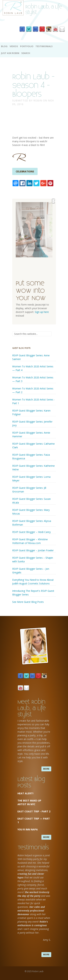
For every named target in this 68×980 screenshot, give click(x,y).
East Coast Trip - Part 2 (34, 811)
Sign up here (42, 312)
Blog (4, 46)
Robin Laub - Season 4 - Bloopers (33, 85)
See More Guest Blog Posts (28, 602)
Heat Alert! (25, 793)
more (46, 769)
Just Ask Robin (10, 53)
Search (26, 53)
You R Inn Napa (28, 829)
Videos (14, 46)
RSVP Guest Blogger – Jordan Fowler (33, 550)
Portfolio (27, 46)
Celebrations (25, 171)
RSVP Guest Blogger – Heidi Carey (31, 532)
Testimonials (44, 46)
